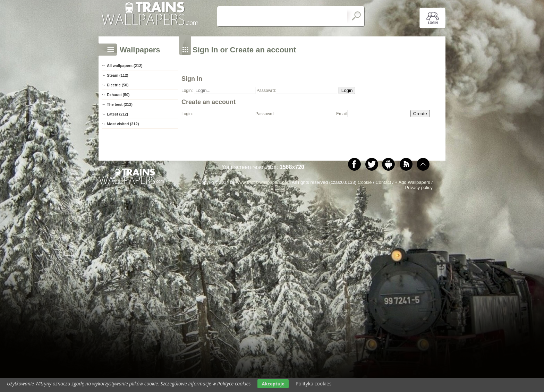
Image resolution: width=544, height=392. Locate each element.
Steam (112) (118, 75)
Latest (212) (117, 114)
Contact (383, 182)
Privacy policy (419, 188)
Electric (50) (118, 85)
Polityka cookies (314, 384)
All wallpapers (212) (125, 66)
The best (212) (120, 104)
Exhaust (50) (118, 95)
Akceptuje (273, 384)
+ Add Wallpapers (413, 182)
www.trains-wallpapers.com (264, 182)
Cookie (365, 182)
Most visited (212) (123, 124)
